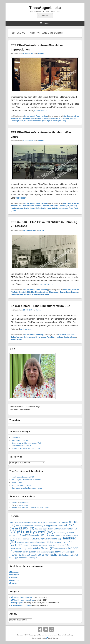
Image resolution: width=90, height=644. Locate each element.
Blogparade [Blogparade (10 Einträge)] (52, 526)
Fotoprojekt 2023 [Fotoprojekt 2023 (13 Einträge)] (38, 535)
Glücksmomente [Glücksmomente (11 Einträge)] (52, 539)
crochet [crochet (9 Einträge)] (49, 529)
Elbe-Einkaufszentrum (50, 118)
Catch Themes (52, 638)
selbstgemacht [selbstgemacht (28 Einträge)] (50, 555)
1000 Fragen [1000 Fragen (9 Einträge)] (15, 522)
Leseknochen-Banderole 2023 (23, 477)
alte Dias (75, 116)
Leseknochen (17, 482)
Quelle (44, 121)
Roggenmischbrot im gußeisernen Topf (26, 443)
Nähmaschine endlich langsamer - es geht (27, 488)
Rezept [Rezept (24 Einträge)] (17, 555)
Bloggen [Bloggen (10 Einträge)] (40, 526)
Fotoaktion (51, 337)
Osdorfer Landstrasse (33, 121)
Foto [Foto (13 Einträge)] (24, 535)
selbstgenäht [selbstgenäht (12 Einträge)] (71, 555)
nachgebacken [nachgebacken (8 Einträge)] (61, 549)
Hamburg (44, 116)
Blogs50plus (17, 603)
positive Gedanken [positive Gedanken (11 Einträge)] (65, 552)
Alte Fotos (15, 118)
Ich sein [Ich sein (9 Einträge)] (27, 545)
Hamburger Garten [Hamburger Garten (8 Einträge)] (24, 542)
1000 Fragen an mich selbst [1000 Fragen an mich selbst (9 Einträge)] (57, 522)
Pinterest (14, 578)
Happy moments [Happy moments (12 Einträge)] (63, 542)
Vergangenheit (16, 339)
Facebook (14, 572)
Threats (13, 583)
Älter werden (16, 437)
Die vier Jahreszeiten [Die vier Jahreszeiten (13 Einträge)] (65, 529)
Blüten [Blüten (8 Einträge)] (62, 526)
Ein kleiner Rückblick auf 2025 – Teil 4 (26, 449)
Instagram (14, 575)
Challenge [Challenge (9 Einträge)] (40, 529)
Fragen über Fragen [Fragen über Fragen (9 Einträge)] (21, 539)
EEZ (21, 118)
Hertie (27, 208)
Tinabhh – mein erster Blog (23, 600)
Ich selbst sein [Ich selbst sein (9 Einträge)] (38, 545)
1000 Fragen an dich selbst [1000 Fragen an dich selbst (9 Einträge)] (33, 522)
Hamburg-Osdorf (17, 121)
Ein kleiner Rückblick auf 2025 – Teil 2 (35, 508)
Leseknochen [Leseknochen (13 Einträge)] (18, 548)
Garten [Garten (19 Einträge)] (36, 539)
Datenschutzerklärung (66, 635)
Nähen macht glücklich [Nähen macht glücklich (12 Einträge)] (28, 552)
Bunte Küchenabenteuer (22, 606)
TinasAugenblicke (45, 8)
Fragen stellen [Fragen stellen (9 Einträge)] (56, 535)
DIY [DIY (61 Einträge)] (17, 532)
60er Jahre (67, 116)
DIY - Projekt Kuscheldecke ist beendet (26, 480)
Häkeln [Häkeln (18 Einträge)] (16, 545)
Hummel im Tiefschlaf (20, 440)
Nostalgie (28, 294)
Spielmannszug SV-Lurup (57, 121)
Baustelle (23, 292)
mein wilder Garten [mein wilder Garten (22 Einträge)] (41, 548)
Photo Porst (73, 208)
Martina (41, 54)
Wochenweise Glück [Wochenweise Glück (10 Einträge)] (27, 558)
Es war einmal (30, 116)
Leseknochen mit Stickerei (21, 446)
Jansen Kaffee (35, 208)
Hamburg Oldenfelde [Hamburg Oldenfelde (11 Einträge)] (43, 542)
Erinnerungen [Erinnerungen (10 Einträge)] (61, 533)
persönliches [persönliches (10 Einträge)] (47, 552)
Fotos (38, 116)
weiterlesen (41, 111)
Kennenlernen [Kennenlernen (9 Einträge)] (52, 545)
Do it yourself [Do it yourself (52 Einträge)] (39, 532)
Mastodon (14, 580)
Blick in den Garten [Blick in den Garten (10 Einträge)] (25, 526)
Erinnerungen (64, 118)
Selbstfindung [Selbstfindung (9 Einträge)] (31, 555)
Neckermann (46, 208)
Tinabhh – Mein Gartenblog (23, 597)
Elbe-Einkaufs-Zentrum (32, 118)
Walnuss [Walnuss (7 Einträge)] (13, 558)
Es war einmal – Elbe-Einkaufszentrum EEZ (40, 306)
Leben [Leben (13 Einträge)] (63, 545)
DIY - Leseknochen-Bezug (21, 485)
